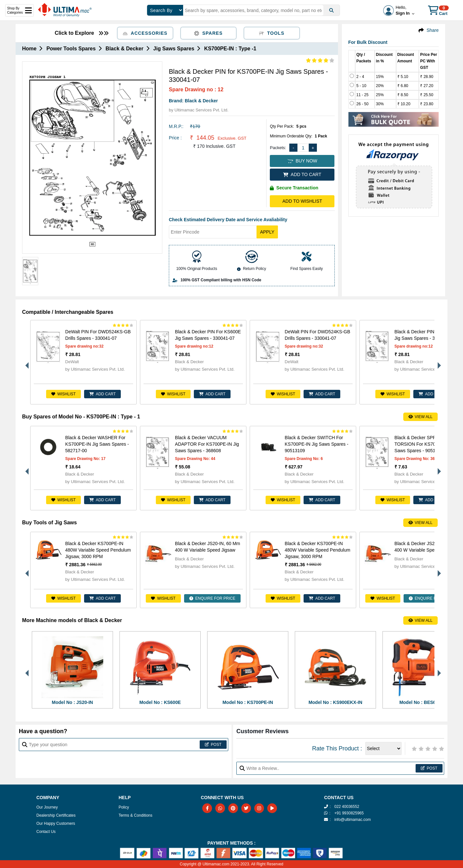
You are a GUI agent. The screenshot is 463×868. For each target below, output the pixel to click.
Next (438, 362)
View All (420, 417)
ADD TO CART (302, 174)
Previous (25, 362)
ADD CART (102, 394)
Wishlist (63, 394)
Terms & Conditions (135, 815)
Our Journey (47, 807)
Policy (124, 807)
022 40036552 (347, 807)
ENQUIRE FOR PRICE (212, 598)
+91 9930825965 (349, 813)
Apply (267, 232)
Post (213, 745)
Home (29, 49)
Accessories (145, 33)
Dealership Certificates (56, 815)
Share (433, 30)
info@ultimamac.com (353, 820)
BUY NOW (302, 161)
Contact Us (46, 832)
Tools (272, 33)
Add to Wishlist (302, 201)
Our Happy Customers (56, 823)
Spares (208, 33)
